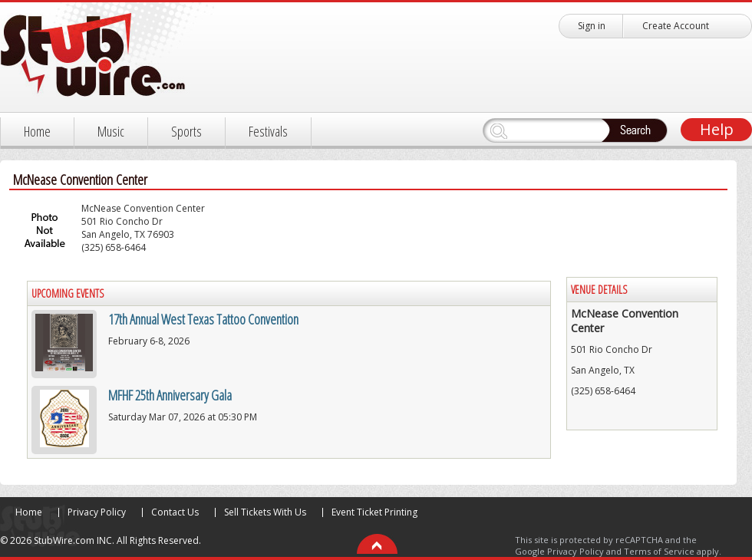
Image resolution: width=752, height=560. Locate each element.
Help (717, 129)
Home (37, 131)
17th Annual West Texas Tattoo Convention (203, 319)
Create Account (676, 26)
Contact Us (175, 512)
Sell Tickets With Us (265, 512)
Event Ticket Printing (374, 512)
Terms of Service (659, 551)
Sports (186, 131)
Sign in (592, 26)
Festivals (268, 131)
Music (111, 131)
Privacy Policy (97, 512)
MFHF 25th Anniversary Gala (170, 395)
